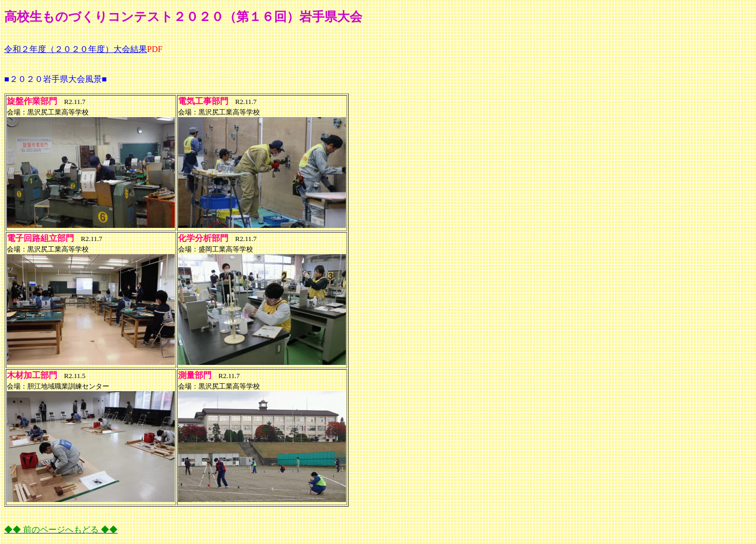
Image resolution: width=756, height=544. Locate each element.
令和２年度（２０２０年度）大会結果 (76, 49)
